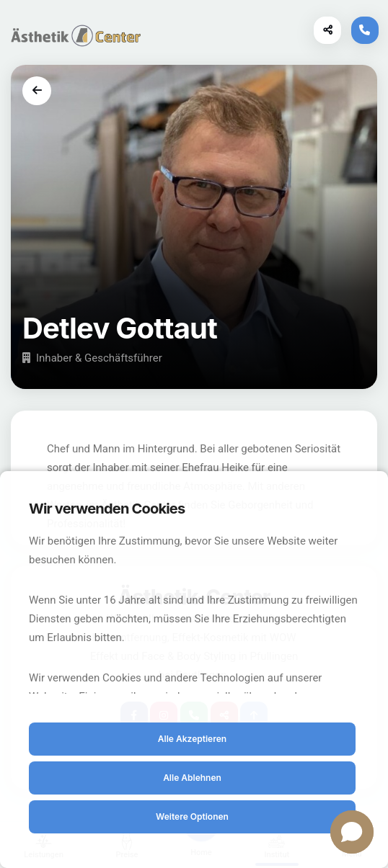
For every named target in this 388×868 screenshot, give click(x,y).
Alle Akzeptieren (192, 739)
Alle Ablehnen (192, 778)
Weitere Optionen (192, 816)
